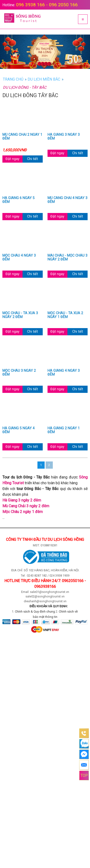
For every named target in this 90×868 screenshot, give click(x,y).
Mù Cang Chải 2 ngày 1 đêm (22, 137)
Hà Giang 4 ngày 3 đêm (64, 373)
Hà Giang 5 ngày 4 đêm (18, 430)
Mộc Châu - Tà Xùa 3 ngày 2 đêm (20, 315)
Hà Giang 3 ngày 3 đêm (64, 137)
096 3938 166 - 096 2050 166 (47, 5)
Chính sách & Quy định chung (35, 611)
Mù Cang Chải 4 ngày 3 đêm (67, 200)
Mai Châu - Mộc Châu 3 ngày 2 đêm (67, 258)
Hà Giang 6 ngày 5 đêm (18, 200)
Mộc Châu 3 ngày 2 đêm (19, 373)
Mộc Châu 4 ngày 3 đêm (19, 258)
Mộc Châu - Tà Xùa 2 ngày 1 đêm (65, 315)
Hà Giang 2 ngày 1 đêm (64, 430)
